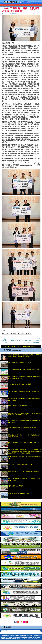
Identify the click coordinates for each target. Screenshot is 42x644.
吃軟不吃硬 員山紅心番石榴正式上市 (17, 486)
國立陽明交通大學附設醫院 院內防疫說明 (19, 493)
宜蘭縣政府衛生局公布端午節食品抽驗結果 (19, 406)
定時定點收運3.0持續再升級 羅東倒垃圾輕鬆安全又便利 (22, 428)
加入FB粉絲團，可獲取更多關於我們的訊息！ (21, 346)
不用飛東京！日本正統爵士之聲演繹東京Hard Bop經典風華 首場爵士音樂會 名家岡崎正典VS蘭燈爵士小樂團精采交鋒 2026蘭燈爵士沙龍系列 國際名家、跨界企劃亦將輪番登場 (25, 451)
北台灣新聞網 (13, 14)
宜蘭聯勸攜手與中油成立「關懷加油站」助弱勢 (20, 464)
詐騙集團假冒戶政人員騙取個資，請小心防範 (20, 362)
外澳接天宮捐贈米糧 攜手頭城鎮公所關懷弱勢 (20, 384)
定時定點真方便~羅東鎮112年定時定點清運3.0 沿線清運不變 (24, 369)
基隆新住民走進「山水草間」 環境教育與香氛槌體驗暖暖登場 (24, 471)
